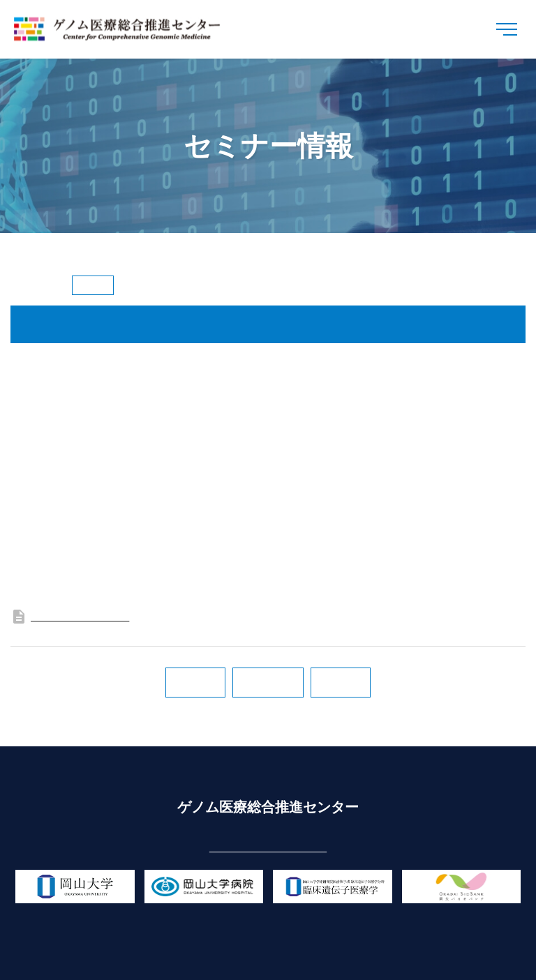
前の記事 (341, 682)
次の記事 (195, 682)
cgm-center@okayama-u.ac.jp (268, 847)
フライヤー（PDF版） (70, 615)
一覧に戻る (268, 682)
